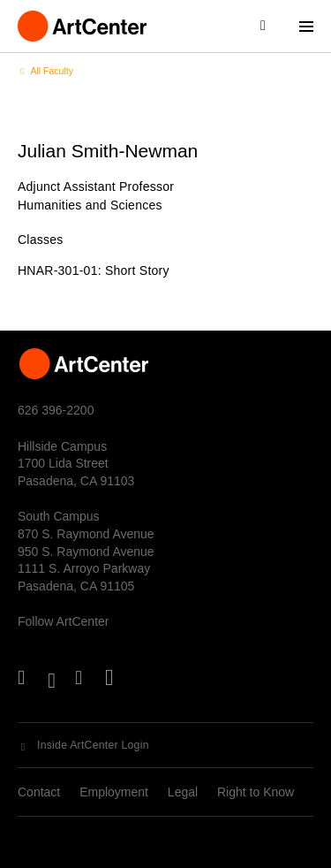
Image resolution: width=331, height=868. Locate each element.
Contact (39, 792)
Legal (183, 792)
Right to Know (256, 792)
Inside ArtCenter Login (93, 745)
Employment (114, 792)
